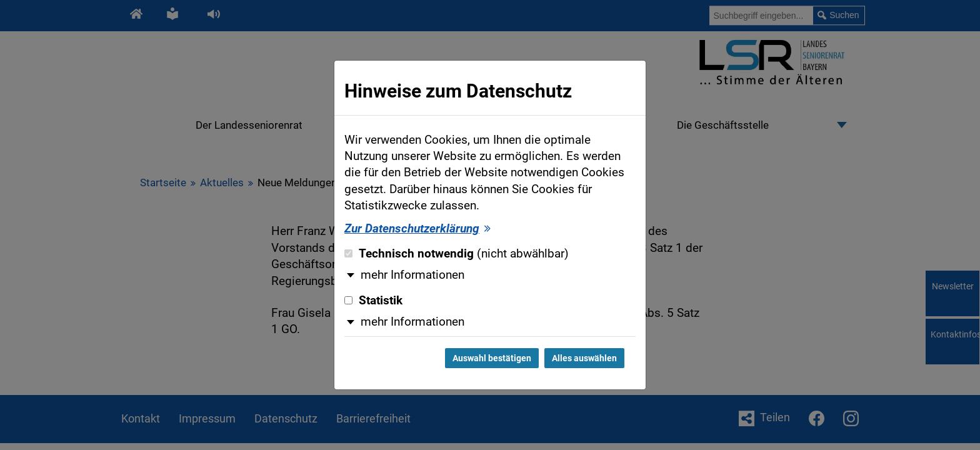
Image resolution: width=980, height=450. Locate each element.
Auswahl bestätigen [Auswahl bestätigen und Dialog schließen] (492, 358)
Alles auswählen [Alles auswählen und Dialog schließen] (584, 358)
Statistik (373, 301)
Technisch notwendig (457, 254)
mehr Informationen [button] (412, 275)
